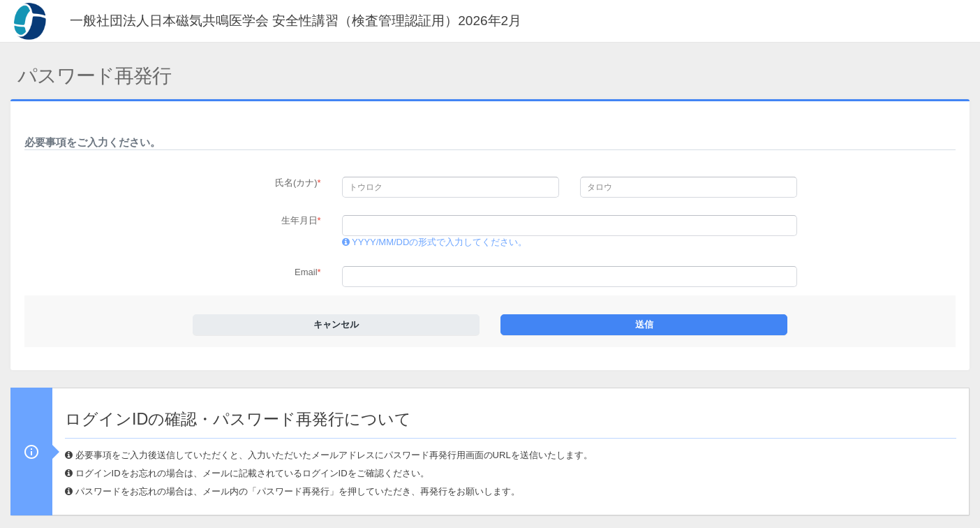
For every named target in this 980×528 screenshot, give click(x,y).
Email (308, 272)
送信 (644, 324)
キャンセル (336, 324)
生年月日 (301, 220)
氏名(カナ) (298, 183)
